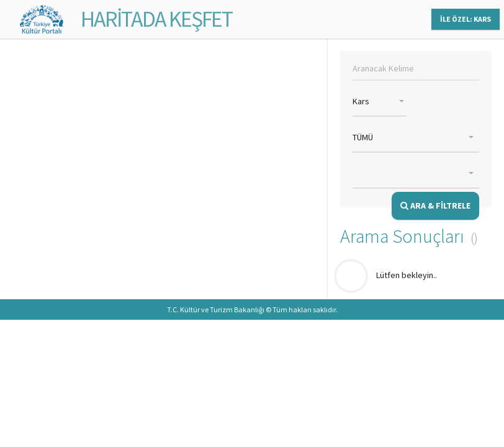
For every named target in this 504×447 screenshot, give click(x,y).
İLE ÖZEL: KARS (466, 19)
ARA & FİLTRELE (435, 205)
